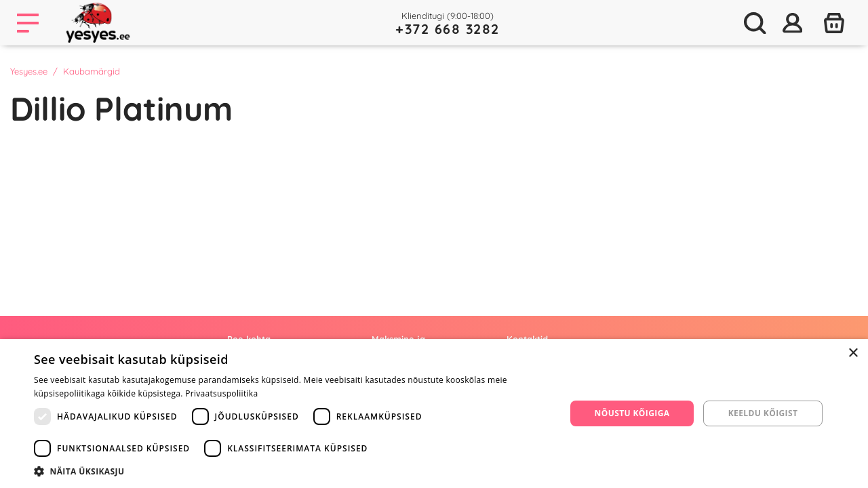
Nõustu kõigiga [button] (632, 413)
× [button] (853, 353)
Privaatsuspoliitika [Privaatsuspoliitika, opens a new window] (221, 393)
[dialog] (434, 413)
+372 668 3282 (448, 29)
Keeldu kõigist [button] (763, 413)
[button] (292, 471)
